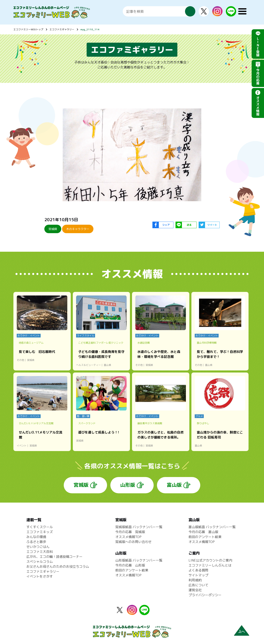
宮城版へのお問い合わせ (133, 542)
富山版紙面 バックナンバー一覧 (212, 527)
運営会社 (195, 590)
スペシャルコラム (40, 562)
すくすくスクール (40, 527)
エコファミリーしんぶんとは (210, 565)
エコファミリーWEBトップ (28, 29)
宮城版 (81, 485)
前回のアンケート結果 (132, 570)
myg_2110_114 (90, 29)
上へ (242, 632)
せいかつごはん (38, 547)
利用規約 (195, 580)
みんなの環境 (36, 537)
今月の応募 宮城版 (130, 532)
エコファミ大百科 (40, 552)
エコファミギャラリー (62, 29)
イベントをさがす (40, 576)
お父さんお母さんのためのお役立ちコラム (58, 566)
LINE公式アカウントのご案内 (210, 560)
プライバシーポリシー (205, 595)
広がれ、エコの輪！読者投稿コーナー (54, 557)
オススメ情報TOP (128, 537)
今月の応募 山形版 (130, 565)
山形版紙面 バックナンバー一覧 (139, 560)
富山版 (174, 485)
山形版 (128, 485)
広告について (198, 585)
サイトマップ (198, 575)
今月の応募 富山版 (203, 532)
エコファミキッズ (40, 532)
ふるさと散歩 (36, 542)
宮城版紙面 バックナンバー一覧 (139, 527)
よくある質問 (198, 570)
